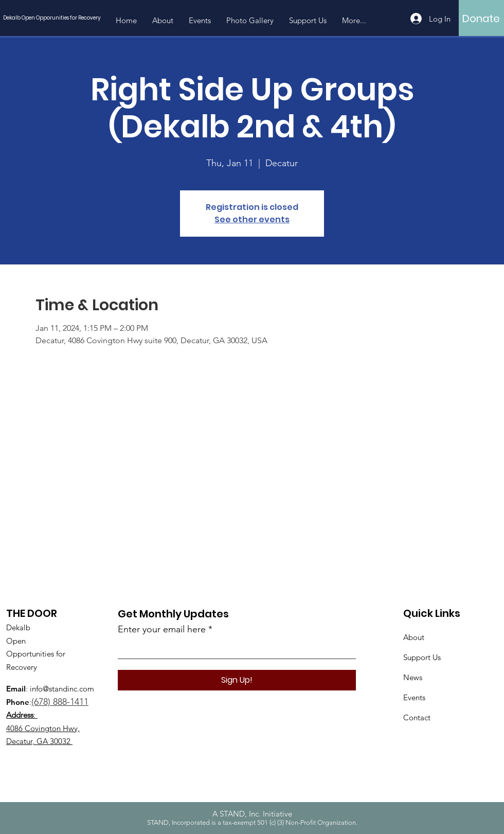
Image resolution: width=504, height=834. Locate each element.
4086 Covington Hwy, (43, 728)
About (414, 637)
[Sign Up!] (237, 680)
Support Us (422, 657)
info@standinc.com (62, 689)
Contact (417, 717)
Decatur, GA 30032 (38, 741)
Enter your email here (162, 629)
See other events (252, 219)
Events (414, 697)
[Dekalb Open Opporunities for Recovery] (55, 18)
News (413, 677)
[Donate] (481, 19)
